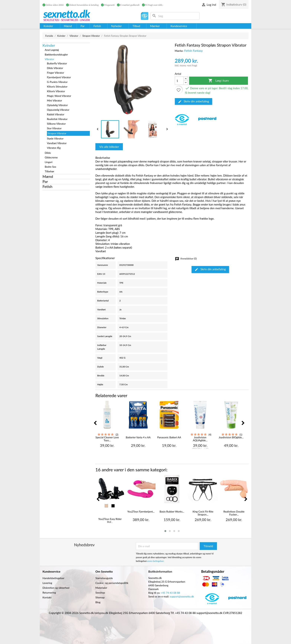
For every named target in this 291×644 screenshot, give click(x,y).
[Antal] (179, 81)
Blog (98, 602)
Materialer (101, 588)
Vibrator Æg (54, 148)
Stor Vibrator (54, 128)
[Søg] (175, 16)
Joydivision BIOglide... (231, 437)
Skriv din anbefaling (194, 101)
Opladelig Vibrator (57, 105)
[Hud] (106, 506)
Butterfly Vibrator (57, 63)
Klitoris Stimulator (57, 87)
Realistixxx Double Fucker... (234, 513)
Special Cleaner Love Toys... (107, 439)
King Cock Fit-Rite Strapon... (203, 513)
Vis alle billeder (109, 147)
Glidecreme (51, 157)
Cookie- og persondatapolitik (112, 583)
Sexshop (100, 593)
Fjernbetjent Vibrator (59, 77)
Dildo (48, 153)
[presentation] (95, 423)
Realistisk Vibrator (57, 119)
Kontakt (47, 597)
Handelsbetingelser (53, 578)
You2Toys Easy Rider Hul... (110, 520)
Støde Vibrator (55, 138)
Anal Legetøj (52, 50)
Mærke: (179, 51)
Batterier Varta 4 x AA (138, 437)
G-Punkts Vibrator (57, 82)
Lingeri (49, 162)
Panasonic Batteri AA (169, 437)
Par (45, 181)
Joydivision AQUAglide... (200, 439)
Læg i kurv (219, 81)
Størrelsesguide (104, 578)
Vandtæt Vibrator (57, 143)
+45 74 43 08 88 (170, 593)
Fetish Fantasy (193, 51)
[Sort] (113, 506)
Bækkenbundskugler (56, 54)
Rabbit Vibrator (56, 114)
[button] (165, 531)
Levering (47, 583)
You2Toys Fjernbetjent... (141, 512)
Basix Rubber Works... (172, 512)
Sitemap (100, 597)
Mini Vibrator (54, 100)
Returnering (49, 593)
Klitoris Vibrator (56, 91)
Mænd (48, 176)
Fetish (47, 186)
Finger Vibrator (55, 73)
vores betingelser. (156, 561)
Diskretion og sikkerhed (56, 588)
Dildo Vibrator (55, 68)
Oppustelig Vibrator (58, 110)
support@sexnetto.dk (182, 596)
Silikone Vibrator (56, 124)
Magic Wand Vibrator (59, 96)
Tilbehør (49, 171)
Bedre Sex (50, 167)
